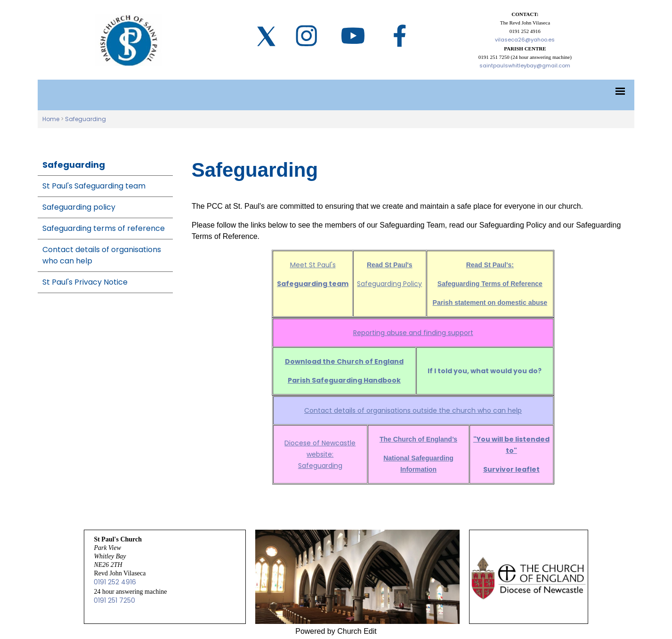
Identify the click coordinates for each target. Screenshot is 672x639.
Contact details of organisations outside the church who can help (413, 410)
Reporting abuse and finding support (413, 333)
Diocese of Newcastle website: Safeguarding (320, 454)
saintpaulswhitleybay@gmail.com (525, 66)
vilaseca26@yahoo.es (525, 40)
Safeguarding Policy (389, 284)
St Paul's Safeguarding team (94, 186)
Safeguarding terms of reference (104, 228)
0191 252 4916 (115, 582)
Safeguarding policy (79, 207)
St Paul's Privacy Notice (85, 282)
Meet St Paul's (312, 265)
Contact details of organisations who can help (102, 255)
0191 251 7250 (114, 600)
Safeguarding (85, 119)
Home (51, 119)
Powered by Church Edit (336, 631)
